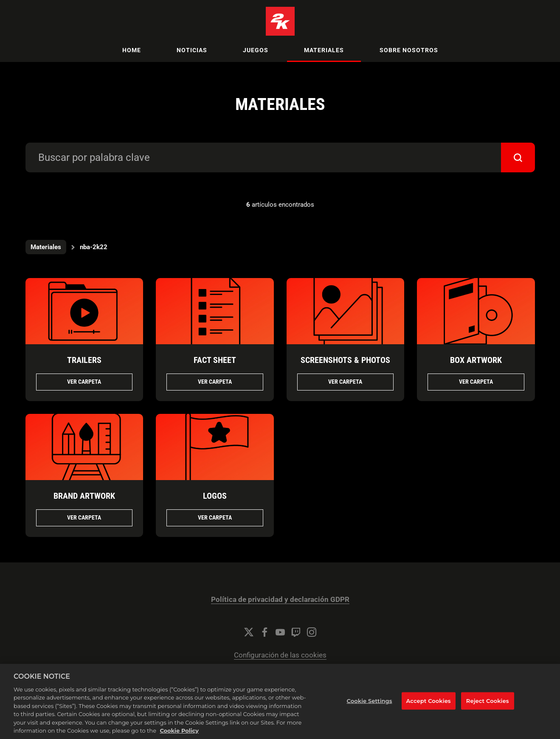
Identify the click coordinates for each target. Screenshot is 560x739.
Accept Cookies (429, 710)
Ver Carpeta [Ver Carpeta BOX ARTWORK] (476, 382)
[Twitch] (296, 632)
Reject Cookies (488, 710)
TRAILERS (84, 360)
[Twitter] (249, 632)
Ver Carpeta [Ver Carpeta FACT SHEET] (215, 382)
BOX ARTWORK (476, 360)
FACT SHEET (215, 360)
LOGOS (215, 496)
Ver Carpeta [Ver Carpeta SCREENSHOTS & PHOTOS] (345, 382)
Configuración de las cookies (280, 655)
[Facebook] (265, 632)
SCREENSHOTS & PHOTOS (345, 360)
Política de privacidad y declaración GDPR (280, 600)
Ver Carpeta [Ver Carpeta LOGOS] (215, 517)
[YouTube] (280, 632)
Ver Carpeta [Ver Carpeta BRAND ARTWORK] (84, 517)
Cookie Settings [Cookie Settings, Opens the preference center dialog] (370, 710)
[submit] (518, 157)
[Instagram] (312, 632)
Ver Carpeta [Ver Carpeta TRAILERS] (84, 382)
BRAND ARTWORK (84, 496)
